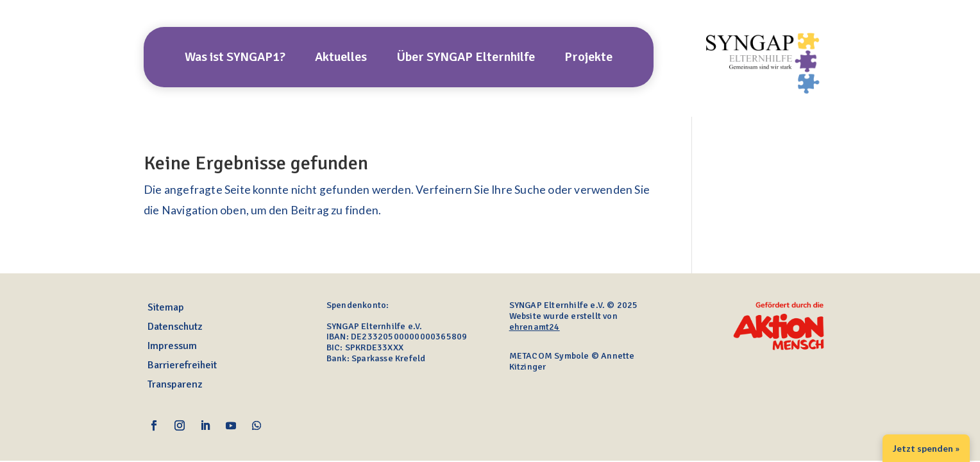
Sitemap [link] (166, 308)
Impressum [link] (172, 347)
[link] (764, 95)
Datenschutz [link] (175, 328)
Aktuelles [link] (341, 59)
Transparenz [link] (175, 385)
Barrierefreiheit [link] (182, 366)
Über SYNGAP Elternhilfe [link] (466, 59)
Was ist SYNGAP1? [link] (235, 59)
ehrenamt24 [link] (535, 327)
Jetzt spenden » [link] (926, 448)
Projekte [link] (588, 59)
